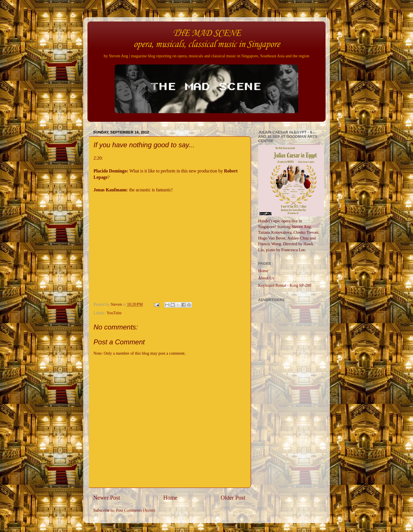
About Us (266, 278)
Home (170, 498)
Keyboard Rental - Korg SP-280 (285, 285)
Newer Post (107, 498)
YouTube (114, 313)
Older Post (233, 498)
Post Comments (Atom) (136, 510)
